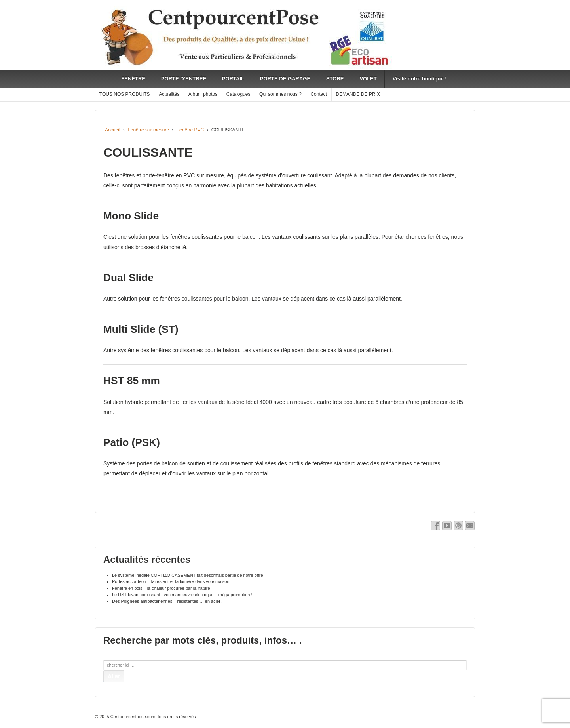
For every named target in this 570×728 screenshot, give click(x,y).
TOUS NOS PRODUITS (125, 94)
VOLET (368, 79)
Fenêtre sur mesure (148, 130)
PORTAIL (233, 79)
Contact (318, 94)
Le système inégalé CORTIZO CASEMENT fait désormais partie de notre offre (188, 575)
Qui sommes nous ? (280, 94)
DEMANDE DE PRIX (358, 94)
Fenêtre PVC (190, 130)
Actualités (169, 94)
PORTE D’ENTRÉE (184, 79)
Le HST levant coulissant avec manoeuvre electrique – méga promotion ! (182, 595)
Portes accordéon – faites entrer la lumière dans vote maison (171, 581)
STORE (335, 79)
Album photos (203, 94)
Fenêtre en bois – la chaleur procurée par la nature (161, 588)
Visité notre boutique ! (420, 79)
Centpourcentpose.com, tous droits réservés (153, 717)
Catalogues (238, 94)
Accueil (113, 130)
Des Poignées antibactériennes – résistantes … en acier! (167, 601)
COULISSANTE (148, 152)
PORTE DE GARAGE (285, 79)
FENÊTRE (133, 79)
